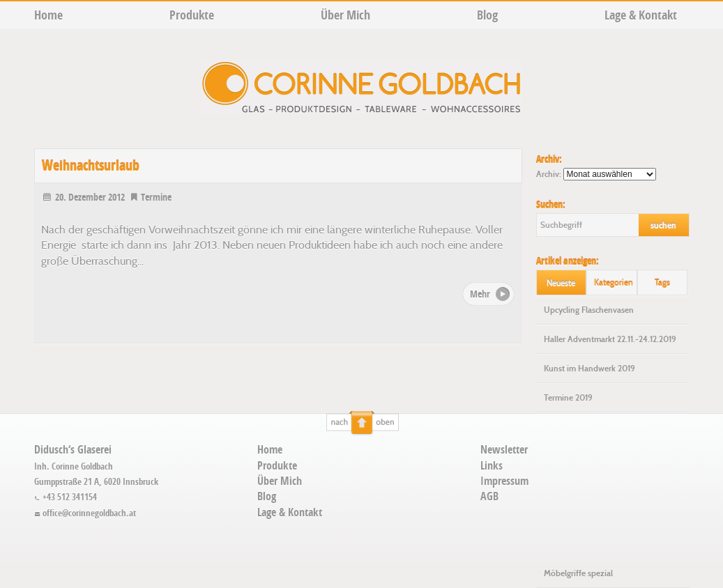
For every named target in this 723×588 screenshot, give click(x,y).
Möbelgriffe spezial (578, 573)
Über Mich (345, 15)
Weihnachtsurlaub (91, 165)
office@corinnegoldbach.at (85, 513)
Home (48, 15)
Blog (487, 15)
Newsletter (504, 449)
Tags (662, 283)
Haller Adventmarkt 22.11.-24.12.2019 (610, 339)
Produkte (192, 15)
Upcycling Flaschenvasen (589, 310)
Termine (150, 197)
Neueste (561, 283)
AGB (489, 496)
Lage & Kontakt (641, 15)
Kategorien (614, 283)
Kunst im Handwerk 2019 (589, 369)
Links (492, 465)
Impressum (504, 481)
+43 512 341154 (66, 497)
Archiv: (549, 174)
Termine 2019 (568, 398)
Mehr (480, 294)
